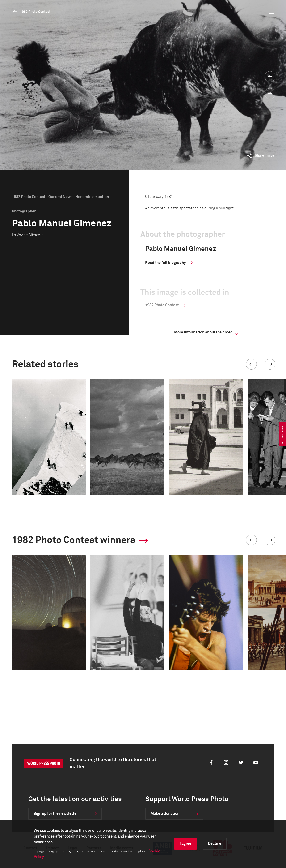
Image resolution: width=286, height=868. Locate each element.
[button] (251, 364)
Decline (215, 844)
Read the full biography (165, 263)
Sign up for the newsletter (56, 814)
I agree (185, 844)
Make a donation (165, 814)
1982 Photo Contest (35, 12)
